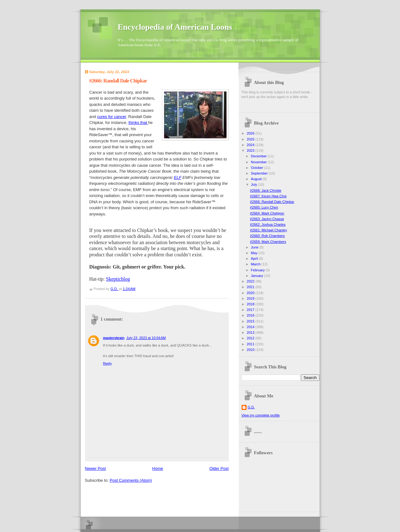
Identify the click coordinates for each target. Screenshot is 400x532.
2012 (251, 338)
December (259, 156)
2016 (251, 315)
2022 (251, 281)
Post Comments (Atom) (131, 480)
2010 (251, 350)
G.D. (251, 407)
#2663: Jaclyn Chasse (267, 219)
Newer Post (95, 468)
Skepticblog (118, 279)
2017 (251, 310)
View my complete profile (261, 415)
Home (158, 468)
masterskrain (114, 338)
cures (102, 117)
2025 (251, 139)
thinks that (138, 123)
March (256, 264)
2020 (251, 293)
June (255, 247)
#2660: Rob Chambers (267, 236)
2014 (251, 327)
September (260, 173)
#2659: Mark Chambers (268, 242)
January (257, 276)
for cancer (117, 117)
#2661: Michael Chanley (269, 230)
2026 (251, 133)
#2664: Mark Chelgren (267, 213)
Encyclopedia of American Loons (175, 27)
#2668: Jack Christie (266, 190)
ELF (177, 177)
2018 (251, 304)
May (255, 253)
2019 (251, 298)
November (259, 162)
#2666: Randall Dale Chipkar (272, 202)
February (258, 270)
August (257, 179)
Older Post (219, 468)
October (257, 168)
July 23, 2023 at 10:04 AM (146, 338)
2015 (251, 321)
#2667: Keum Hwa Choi (268, 196)
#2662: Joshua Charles (268, 224)
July (255, 185)
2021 (251, 287)
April (255, 259)
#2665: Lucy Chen (264, 207)
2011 (251, 344)
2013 (251, 332)
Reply (107, 363)
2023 (251, 150)
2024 (251, 145)
